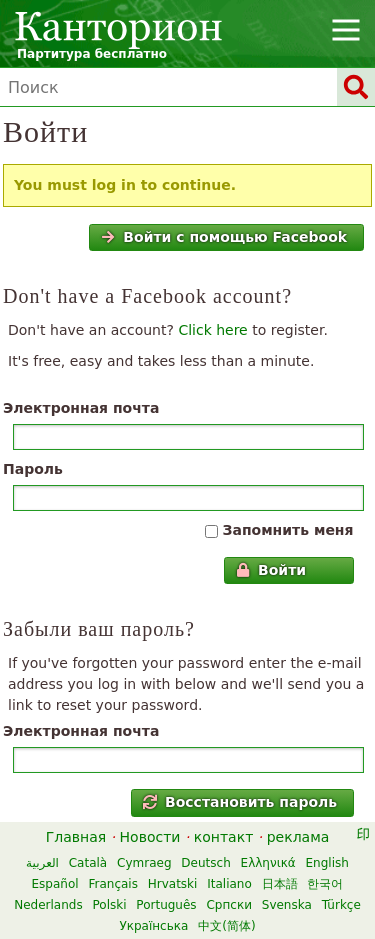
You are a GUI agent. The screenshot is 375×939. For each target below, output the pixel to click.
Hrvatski (173, 884)
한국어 (325, 884)
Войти (271, 570)
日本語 (280, 884)
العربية (42, 863)
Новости (150, 837)
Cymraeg (144, 863)
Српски (229, 905)
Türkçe (341, 905)
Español (55, 884)
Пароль (33, 469)
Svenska (287, 905)
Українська (153, 926)
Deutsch (205, 863)
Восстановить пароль (240, 802)
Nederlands (48, 905)
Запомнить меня (287, 530)
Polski (109, 905)
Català (88, 863)
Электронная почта (81, 408)
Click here (212, 330)
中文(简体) (226, 926)
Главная (76, 837)
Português (166, 905)
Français (112, 884)
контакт (224, 837)
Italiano (229, 884)
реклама (298, 837)
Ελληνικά (268, 863)
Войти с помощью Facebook (224, 237)
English (327, 863)
